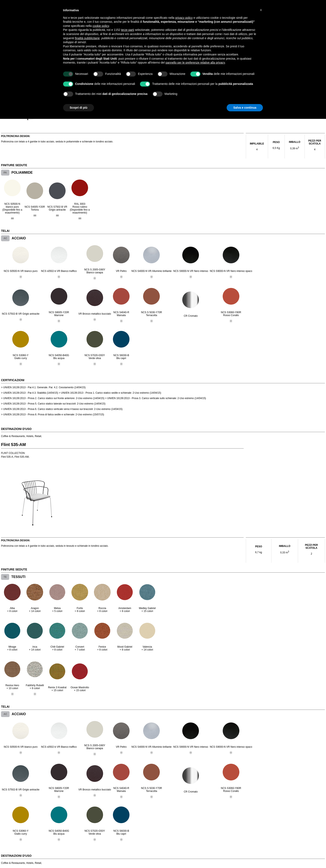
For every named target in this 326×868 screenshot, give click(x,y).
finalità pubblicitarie (87, 38)
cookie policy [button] (101, 26)
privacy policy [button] (184, 18)
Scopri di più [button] (79, 108)
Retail (38, 436)
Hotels (30, 436)
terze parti (127, 30)
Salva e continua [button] (245, 108)
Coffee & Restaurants (13, 436)
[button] (261, 10)
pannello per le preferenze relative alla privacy (195, 63)
